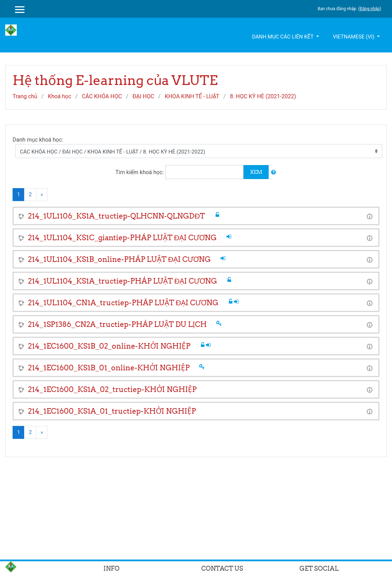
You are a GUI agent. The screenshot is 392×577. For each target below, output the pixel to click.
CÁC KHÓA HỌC (102, 96)
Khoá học (60, 96)
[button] (274, 173)
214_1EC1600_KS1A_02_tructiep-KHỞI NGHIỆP (112, 389)
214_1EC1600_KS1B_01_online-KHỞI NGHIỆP (109, 368)
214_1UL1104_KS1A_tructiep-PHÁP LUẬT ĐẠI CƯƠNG (122, 281)
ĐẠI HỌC (143, 96)
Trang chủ (25, 96)
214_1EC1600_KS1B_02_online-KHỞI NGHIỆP (109, 346)
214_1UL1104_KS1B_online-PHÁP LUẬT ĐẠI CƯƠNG (119, 259)
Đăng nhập (369, 9)
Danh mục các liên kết (283, 37)
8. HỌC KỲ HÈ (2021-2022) (263, 96)
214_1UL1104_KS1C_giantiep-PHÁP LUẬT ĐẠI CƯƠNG (122, 238)
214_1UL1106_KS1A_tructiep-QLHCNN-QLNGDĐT (117, 216)
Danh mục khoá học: (38, 140)
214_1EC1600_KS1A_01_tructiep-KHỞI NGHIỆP (112, 411)
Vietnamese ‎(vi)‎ (354, 37)
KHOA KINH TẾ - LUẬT (192, 96)
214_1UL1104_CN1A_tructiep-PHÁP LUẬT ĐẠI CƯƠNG (123, 303)
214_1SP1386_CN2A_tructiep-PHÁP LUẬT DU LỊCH (117, 324)
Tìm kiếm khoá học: (140, 172)
